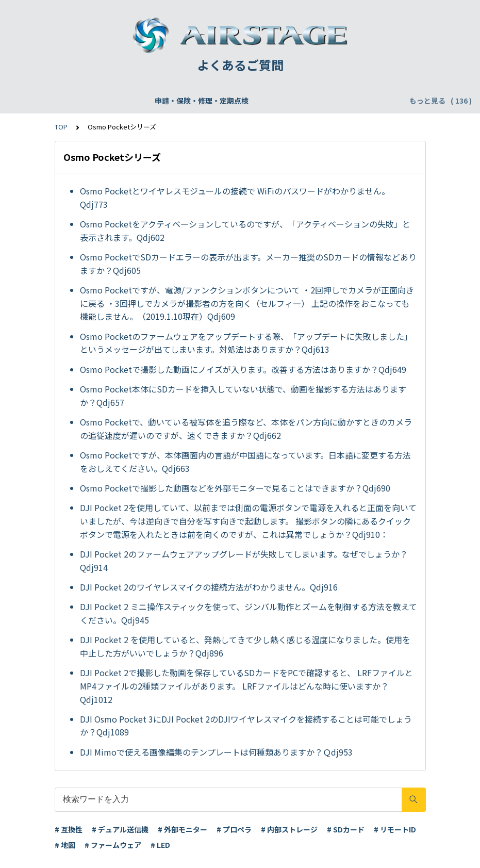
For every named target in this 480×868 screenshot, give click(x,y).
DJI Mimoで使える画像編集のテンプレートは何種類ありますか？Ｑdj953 (216, 752)
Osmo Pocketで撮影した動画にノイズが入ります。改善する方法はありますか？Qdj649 (243, 369)
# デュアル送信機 (120, 829)
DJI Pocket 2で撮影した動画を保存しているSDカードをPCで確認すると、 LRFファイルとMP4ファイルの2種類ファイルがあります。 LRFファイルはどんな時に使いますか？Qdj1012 (246, 686)
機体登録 (142, 101)
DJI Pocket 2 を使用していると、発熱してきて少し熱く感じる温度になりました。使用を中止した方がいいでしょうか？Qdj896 (245, 646)
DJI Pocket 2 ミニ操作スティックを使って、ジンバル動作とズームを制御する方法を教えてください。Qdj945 (249, 613)
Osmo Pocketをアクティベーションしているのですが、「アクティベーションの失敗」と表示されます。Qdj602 (245, 231)
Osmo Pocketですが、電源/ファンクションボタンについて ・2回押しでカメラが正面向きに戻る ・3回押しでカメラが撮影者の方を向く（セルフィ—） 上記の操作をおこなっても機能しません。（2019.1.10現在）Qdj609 (247, 303)
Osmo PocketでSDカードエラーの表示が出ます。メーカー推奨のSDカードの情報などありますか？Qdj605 (248, 264)
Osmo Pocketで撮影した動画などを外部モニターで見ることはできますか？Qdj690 (235, 488)
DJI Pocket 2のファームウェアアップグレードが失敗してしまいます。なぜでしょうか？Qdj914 (244, 561)
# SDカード (346, 829)
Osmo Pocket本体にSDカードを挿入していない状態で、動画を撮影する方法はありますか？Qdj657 (243, 396)
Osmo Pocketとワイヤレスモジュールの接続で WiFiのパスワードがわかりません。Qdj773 (235, 198)
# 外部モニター (183, 829)
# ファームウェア (113, 845)
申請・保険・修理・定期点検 (67, 101)
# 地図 (65, 845)
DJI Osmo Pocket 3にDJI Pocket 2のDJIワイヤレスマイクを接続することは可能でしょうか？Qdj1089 (246, 726)
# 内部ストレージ (289, 829)
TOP (61, 127)
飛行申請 (186, 101)
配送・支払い (362, 101)
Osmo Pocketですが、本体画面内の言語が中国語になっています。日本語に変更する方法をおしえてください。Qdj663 (245, 462)
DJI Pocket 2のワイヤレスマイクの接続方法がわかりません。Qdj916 (209, 587)
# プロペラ (234, 829)
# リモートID (395, 829)
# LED (160, 845)
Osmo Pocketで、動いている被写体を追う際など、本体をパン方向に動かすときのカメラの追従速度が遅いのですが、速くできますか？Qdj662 (246, 429)
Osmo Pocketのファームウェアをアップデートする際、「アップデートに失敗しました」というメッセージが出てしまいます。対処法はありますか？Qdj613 (246, 343)
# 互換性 (69, 829)
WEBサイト (308, 101)
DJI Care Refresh (244, 101)
